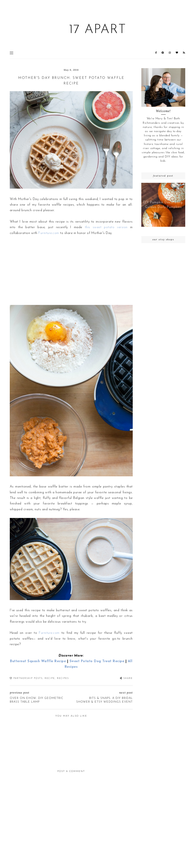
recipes (63, 678)
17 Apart (97, 30)
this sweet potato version (106, 227)
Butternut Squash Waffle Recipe (38, 661)
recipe (50, 678)
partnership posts (28, 678)
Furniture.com (49, 233)
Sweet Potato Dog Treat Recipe (97, 661)
